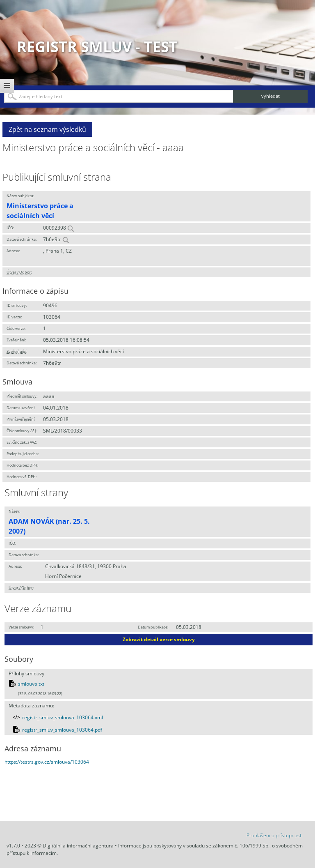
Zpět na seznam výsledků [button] (47, 129)
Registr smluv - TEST (97, 47)
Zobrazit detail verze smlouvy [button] (159, 639)
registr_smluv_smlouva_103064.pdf (62, 730)
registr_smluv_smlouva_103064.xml (63, 717)
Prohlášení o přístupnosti (275, 835)
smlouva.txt (31, 684)
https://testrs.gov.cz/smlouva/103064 (47, 762)
